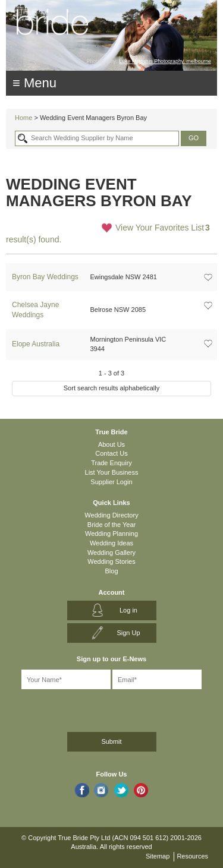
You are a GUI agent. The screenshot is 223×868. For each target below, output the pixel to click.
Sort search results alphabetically (111, 388)
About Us (111, 444)
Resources (192, 856)
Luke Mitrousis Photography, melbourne (165, 61)
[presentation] (69, 708)
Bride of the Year (111, 525)
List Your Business (112, 472)
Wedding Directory (111, 515)
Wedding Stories (111, 561)
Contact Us (111, 453)
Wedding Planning (111, 534)
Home (23, 118)
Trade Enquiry (111, 463)
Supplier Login (111, 482)
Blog (111, 571)
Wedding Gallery (111, 553)
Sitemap (158, 856)
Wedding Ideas (111, 543)
